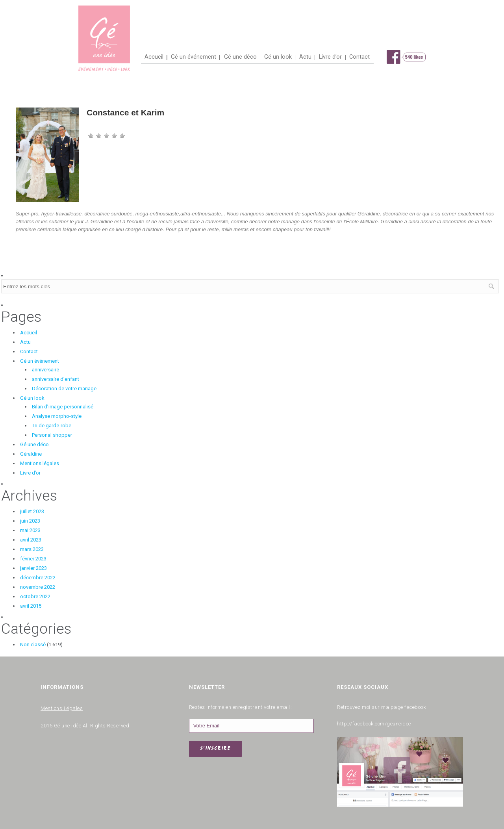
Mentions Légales (62, 707)
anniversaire (45, 370)
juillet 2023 (32, 511)
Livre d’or (330, 57)
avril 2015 (31, 606)
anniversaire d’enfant (56, 379)
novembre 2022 (38, 587)
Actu (305, 57)
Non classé (33, 644)
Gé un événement (194, 57)
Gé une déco (240, 57)
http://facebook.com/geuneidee (374, 722)
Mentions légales (40, 463)
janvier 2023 (33, 568)
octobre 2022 (35, 596)
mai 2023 (30, 530)
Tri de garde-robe (52, 426)
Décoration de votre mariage (64, 389)
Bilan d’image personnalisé (63, 407)
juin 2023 (30, 521)
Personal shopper (52, 435)
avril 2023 (31, 540)
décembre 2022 (38, 578)
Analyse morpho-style (57, 416)
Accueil (154, 57)
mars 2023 (32, 549)
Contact (359, 57)
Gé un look (278, 57)
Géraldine (31, 454)
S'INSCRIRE (215, 749)
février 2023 (33, 559)
